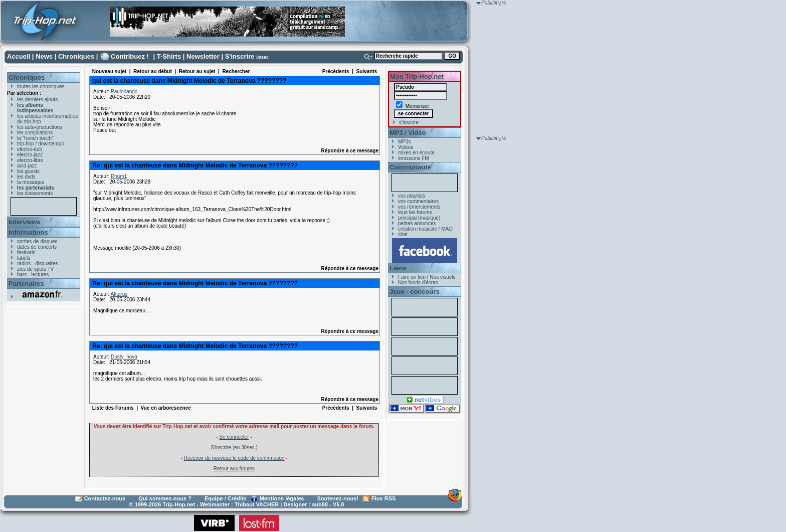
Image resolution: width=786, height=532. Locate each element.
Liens (398, 268)
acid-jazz (27, 166)
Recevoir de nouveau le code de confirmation (234, 458)
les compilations (35, 133)
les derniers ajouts (37, 100)
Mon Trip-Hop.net (417, 76)
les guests (28, 171)
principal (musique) (419, 218)
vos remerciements (419, 207)
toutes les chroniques (41, 86)
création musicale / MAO (425, 229)
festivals (26, 252)
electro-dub (30, 149)
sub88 (320, 504)
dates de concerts (37, 247)
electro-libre (30, 160)
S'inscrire (240, 56)
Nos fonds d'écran (418, 283)
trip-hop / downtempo (41, 144)
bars (22, 275)
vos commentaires (418, 201)
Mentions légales (282, 498)
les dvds (26, 177)
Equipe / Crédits (226, 498)
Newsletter (203, 56)
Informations (28, 232)
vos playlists (412, 196)
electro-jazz (30, 155)
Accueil (19, 56)
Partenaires (26, 284)
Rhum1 (119, 176)
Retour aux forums (234, 469)
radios (24, 263)
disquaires (47, 263)
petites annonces (417, 223)
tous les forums (415, 212)
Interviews (25, 222)
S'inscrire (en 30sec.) (234, 448)
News (44, 56)
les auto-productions (40, 127)
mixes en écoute (416, 153)
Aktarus (119, 294)
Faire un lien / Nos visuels (427, 277)
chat (403, 234)
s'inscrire (409, 123)
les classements (35, 193)
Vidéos (406, 147)
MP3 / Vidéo (408, 133)
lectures (40, 275)
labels (24, 258)
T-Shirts (169, 56)
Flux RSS (383, 498)
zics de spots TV (35, 269)
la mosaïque (31, 182)
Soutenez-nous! (338, 498)
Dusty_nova (124, 357)
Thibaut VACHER (257, 504)
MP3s (405, 142)
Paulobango (124, 92)
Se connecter (234, 437)
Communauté (410, 167)
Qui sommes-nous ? (165, 498)
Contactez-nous (105, 498)
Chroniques (76, 56)
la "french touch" (35, 138)
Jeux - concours (415, 292)
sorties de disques (37, 241)
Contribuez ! (130, 56)
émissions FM (414, 158)
